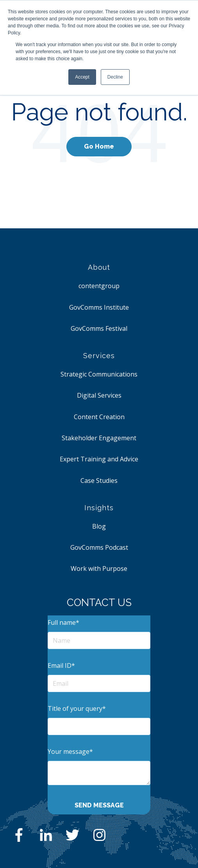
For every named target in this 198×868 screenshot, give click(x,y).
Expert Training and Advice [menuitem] (99, 459)
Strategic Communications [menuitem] (99, 374)
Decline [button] (115, 77)
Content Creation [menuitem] (99, 417)
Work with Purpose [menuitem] (99, 569)
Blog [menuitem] (99, 526)
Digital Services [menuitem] (99, 395)
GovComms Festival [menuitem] (99, 328)
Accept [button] (82, 77)
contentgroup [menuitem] (99, 286)
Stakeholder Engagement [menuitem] (99, 438)
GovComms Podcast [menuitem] (99, 547)
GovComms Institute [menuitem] (99, 307)
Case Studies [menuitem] (99, 481)
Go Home (99, 146)
